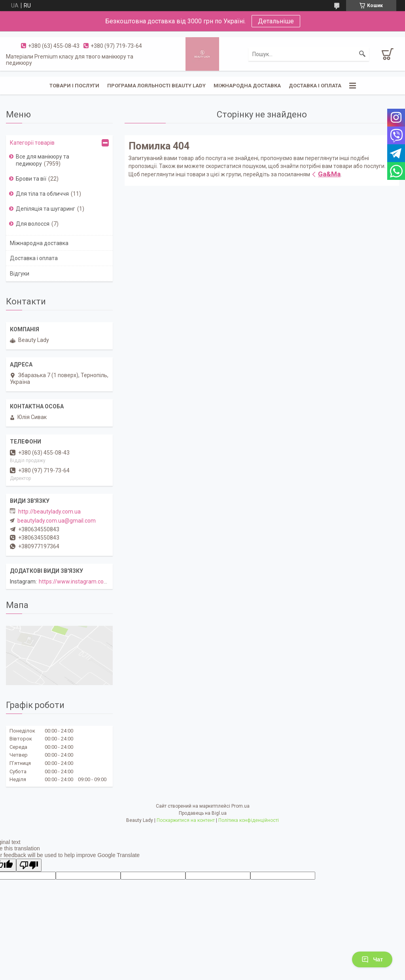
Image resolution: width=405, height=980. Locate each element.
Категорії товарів (32, 143)
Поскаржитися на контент (186, 820)
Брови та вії (31, 179)
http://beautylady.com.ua (49, 512)
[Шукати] (362, 54)
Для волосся (33, 224)
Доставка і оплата (315, 86)
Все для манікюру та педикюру (43, 160)
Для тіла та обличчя (42, 194)
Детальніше (276, 21)
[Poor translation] (29, 865)
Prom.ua (240, 806)
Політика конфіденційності (249, 820)
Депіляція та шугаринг (45, 209)
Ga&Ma (329, 174)
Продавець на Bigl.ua (203, 813)
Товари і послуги (74, 86)
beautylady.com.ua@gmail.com (57, 521)
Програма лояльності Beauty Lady (156, 86)
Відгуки (20, 274)
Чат (372, 959)
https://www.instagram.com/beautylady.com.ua (98, 582)
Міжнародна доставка (247, 86)
